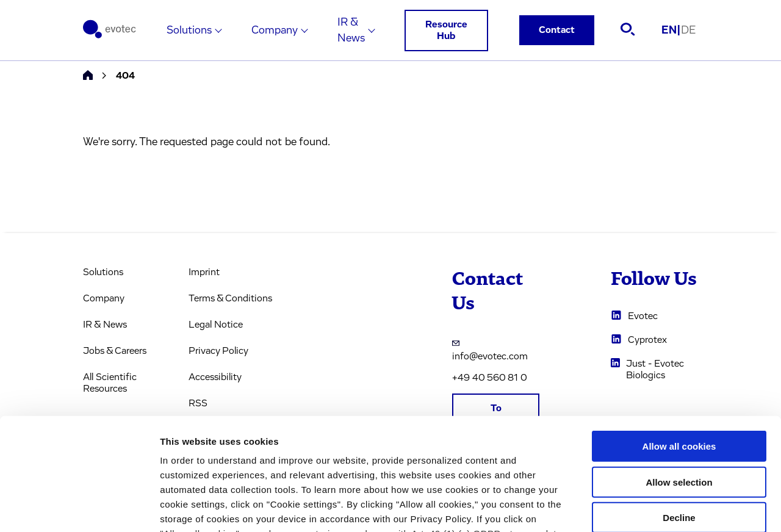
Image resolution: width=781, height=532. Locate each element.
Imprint (204, 272)
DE (688, 31)
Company (275, 31)
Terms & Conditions (230, 298)
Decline (679, 415)
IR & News (351, 31)
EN (671, 31)
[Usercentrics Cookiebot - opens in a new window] (79, 508)
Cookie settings (646, 508)
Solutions (189, 31)
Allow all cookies (679, 344)
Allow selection (679, 379)
